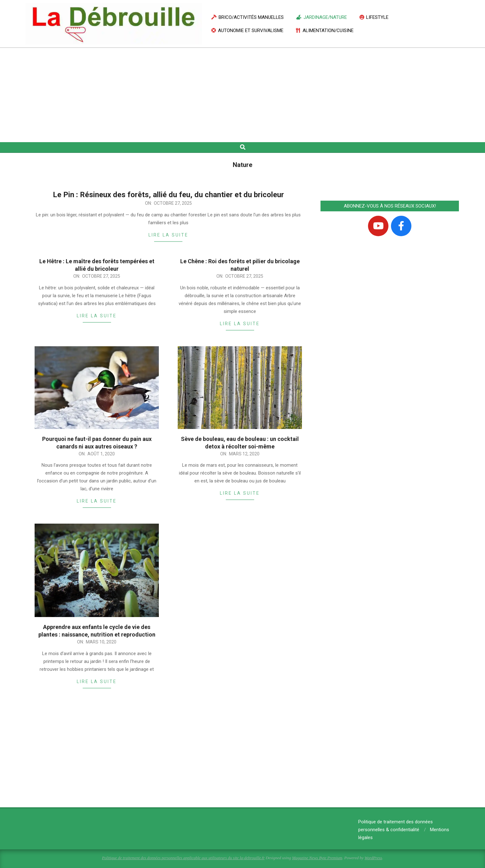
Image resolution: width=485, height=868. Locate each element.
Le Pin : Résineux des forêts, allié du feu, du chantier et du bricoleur (168, 195)
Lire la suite (168, 235)
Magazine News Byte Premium (317, 858)
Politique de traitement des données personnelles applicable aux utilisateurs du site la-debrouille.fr (183, 858)
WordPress (373, 858)
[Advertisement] (242, 95)
